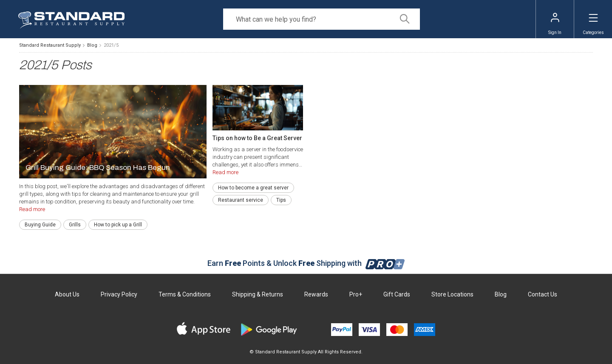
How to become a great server (253, 188)
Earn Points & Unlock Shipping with (306, 263)
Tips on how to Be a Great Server (257, 138)
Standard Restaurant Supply (50, 45)
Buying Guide (40, 225)
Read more (32, 209)
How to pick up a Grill (118, 225)
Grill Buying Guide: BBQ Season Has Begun (98, 168)
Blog (92, 45)
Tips (281, 200)
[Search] (322, 19)
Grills (75, 225)
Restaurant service (241, 200)
